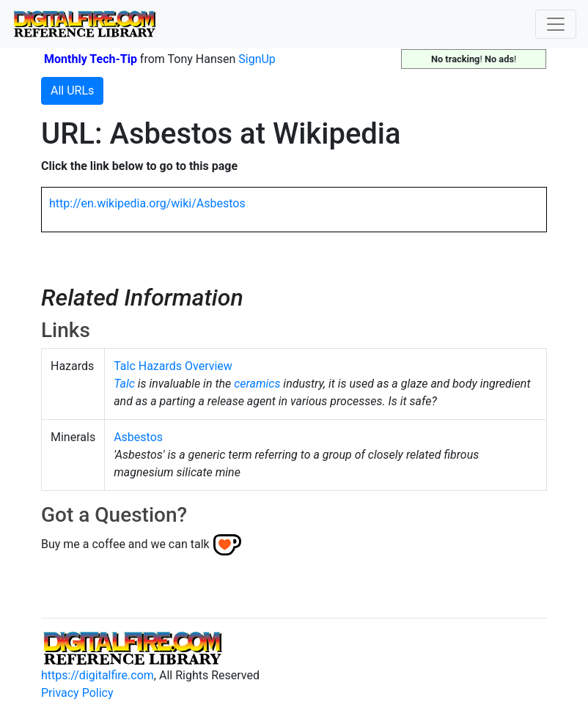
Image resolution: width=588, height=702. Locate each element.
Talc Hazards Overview (173, 366)
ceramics (257, 384)
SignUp (257, 59)
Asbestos (138, 437)
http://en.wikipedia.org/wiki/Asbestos (147, 203)
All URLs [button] (72, 90)
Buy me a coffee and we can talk (125, 544)
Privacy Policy (77, 693)
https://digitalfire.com (98, 675)
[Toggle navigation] (556, 24)
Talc (124, 384)
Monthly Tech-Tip (91, 59)
